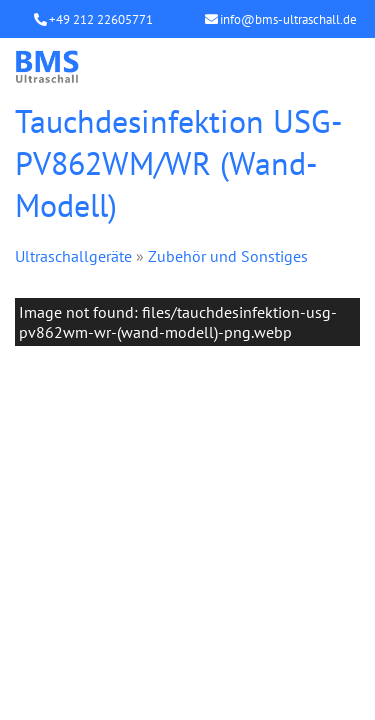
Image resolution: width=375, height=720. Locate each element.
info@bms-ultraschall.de (288, 19)
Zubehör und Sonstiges (228, 256)
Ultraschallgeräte (73, 256)
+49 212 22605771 (101, 19)
